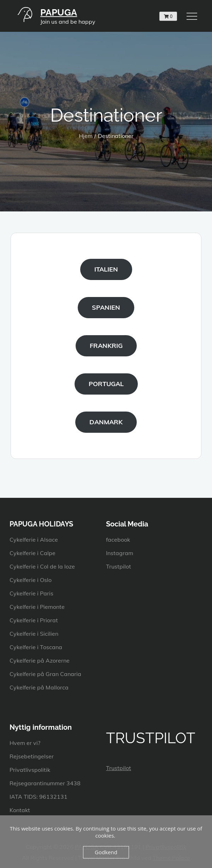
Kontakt (20, 810)
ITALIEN (106, 269)
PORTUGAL (106, 384)
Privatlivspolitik (30, 770)
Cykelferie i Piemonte (37, 607)
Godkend (106, 852)
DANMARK (106, 422)
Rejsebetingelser (32, 756)
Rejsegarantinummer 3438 (45, 783)
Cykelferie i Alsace (34, 540)
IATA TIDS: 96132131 (39, 797)
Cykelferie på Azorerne (40, 660)
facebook (118, 540)
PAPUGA (59, 12)
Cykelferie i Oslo (31, 580)
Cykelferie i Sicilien (34, 634)
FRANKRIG (106, 346)
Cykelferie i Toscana (36, 647)
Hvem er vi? (25, 743)
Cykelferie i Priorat (34, 620)
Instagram (120, 553)
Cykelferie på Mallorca (39, 687)
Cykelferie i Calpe (33, 553)
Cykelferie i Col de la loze (42, 566)
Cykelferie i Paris (31, 593)
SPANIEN (106, 307)
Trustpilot (119, 566)
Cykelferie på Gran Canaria (45, 674)
